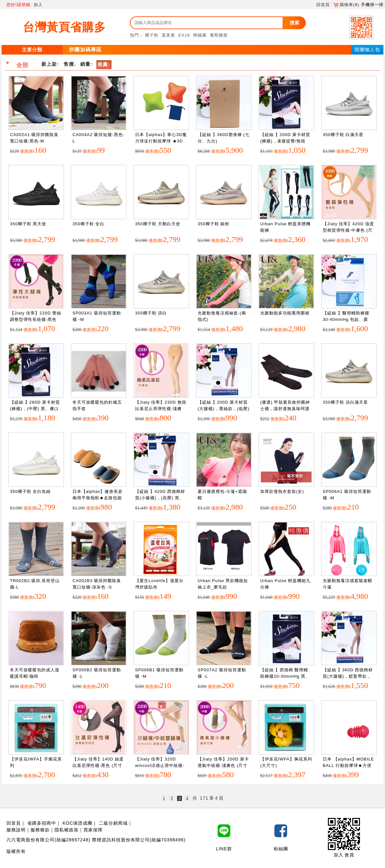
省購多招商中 (42, 823)
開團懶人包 (367, 50)
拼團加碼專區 (85, 50)
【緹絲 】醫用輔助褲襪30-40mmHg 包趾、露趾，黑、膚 (346, 319)
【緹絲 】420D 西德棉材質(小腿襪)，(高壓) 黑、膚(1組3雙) (160, 498)
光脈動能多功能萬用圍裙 (285, 313)
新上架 (49, 64)
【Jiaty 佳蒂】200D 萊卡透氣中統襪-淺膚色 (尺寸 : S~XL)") (223, 765)
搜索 (295, 23)
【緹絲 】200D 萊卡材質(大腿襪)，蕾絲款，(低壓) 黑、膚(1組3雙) (223, 408)
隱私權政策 (67, 830)
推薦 (103, 64)
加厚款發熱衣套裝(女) (282, 491)
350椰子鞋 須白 (151, 313)
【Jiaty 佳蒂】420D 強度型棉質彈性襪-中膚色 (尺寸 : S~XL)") (348, 230)
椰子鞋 (152, 35)
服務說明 (16, 830)
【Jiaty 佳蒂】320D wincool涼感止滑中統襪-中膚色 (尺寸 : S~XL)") (160, 765)
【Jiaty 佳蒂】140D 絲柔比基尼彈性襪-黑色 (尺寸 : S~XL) (98, 765)
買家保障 (93, 830)
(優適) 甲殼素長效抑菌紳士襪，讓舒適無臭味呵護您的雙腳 (285, 408)
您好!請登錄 (18, 5)
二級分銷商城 (113, 823)
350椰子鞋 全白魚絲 (30, 491)
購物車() (346, 5)
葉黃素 (168, 35)
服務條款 (40, 830)
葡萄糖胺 (219, 35)
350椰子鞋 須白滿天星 (345, 402)
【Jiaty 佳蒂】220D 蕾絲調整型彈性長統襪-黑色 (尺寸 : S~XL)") (36, 319)
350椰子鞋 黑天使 (28, 224)
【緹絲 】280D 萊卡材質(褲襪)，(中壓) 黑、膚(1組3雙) (35, 408)
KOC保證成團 (77, 823)
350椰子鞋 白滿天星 (343, 135)
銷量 (85, 64)
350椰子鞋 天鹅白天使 (158, 224)
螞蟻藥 (200, 35)
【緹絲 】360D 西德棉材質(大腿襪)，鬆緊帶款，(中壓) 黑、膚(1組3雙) (348, 676)
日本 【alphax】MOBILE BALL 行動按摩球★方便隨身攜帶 (348, 765)
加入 (38, 5)
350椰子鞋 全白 (88, 224)
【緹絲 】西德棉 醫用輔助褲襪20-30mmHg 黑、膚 (285, 676)
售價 (69, 64)
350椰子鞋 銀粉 (214, 224)
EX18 (184, 35)
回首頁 (323, 5)
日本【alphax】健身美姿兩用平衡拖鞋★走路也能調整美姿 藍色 (98, 498)
